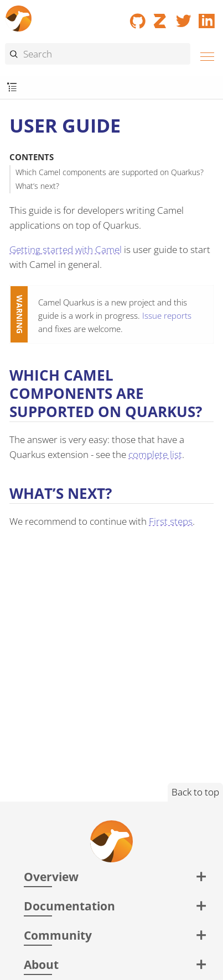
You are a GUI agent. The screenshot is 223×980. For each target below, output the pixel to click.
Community (58, 935)
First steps (171, 521)
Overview (51, 876)
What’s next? (37, 186)
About (41, 964)
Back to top (195, 792)
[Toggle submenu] (12, 88)
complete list (155, 454)
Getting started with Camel (66, 249)
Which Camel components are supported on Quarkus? (110, 172)
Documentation (69, 906)
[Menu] (204, 55)
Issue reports (167, 315)
